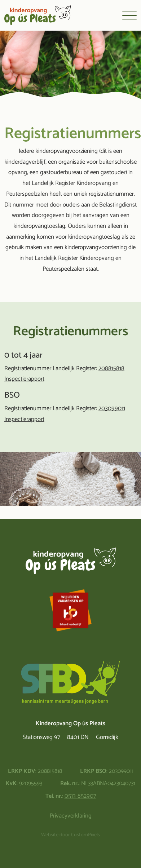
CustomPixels (85, 835)
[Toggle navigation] (129, 15)
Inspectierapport (24, 379)
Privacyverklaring (71, 816)
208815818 (111, 369)
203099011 (112, 409)
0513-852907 (80, 796)
